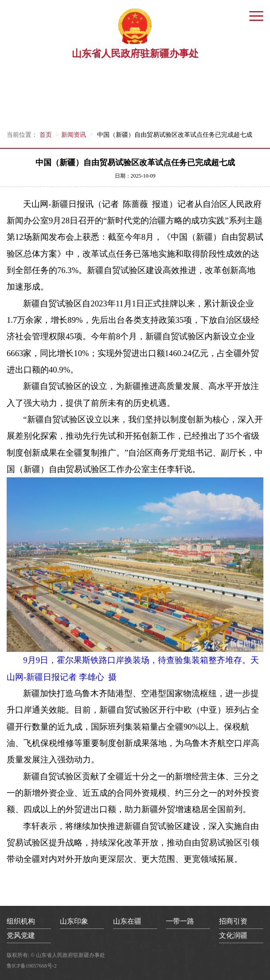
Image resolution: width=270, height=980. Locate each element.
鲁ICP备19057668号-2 (32, 966)
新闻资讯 (74, 135)
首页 (46, 135)
